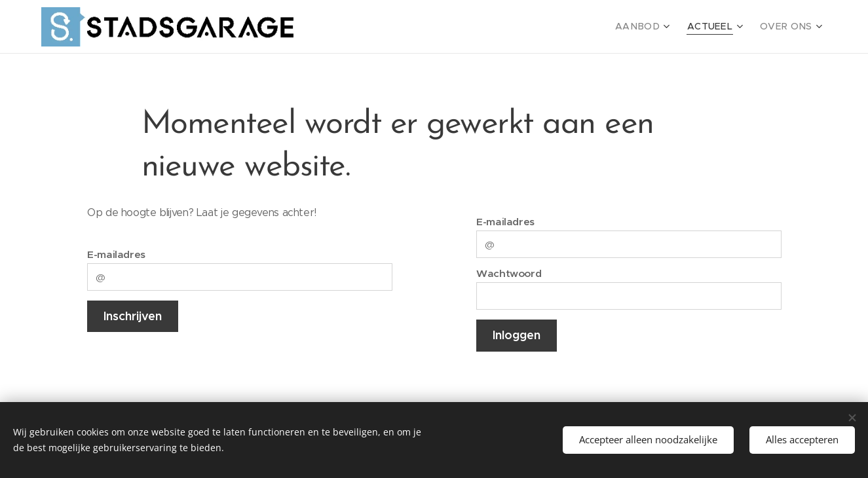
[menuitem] (656, 27)
